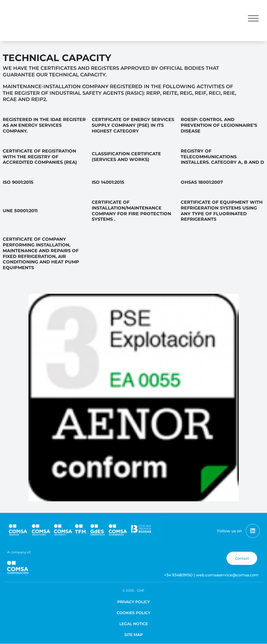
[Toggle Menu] (253, 18)
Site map (133, 635)
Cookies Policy (133, 613)
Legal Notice (134, 624)
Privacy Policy (133, 602)
